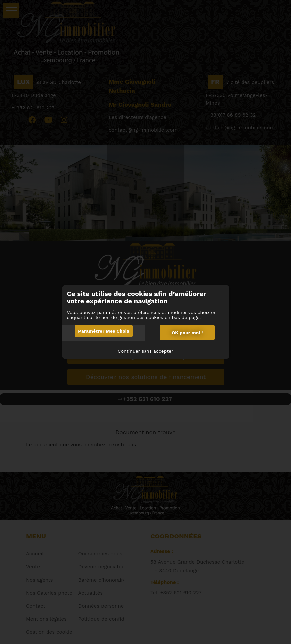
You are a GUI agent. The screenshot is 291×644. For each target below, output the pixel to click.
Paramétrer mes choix (104, 331)
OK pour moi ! (187, 333)
